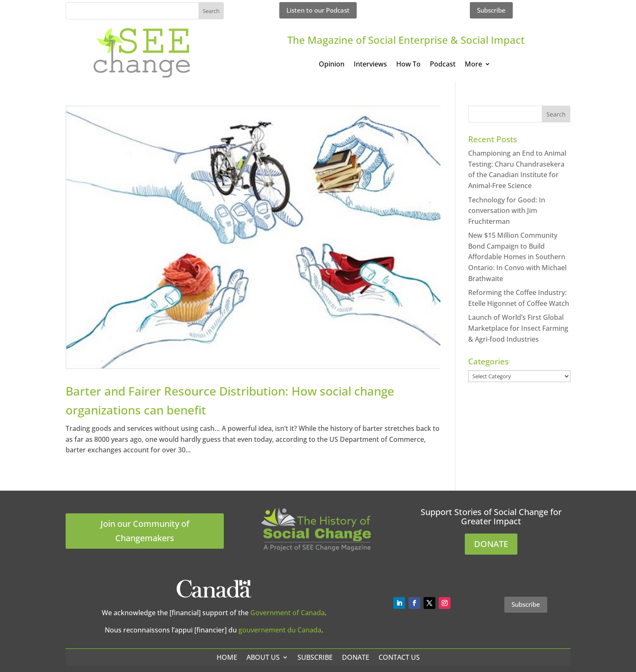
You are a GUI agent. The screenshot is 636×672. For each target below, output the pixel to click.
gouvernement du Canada (280, 630)
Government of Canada (288, 613)
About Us (263, 657)
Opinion (332, 65)
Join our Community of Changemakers (145, 531)
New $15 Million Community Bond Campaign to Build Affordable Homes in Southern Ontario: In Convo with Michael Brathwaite (517, 257)
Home (227, 657)
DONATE (491, 544)
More (473, 65)
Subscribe (491, 10)
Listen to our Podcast (318, 10)
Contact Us (399, 657)
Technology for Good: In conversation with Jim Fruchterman (507, 211)
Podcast (443, 65)
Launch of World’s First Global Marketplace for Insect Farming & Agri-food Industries (518, 328)
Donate (356, 657)
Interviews (370, 65)
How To (408, 65)
